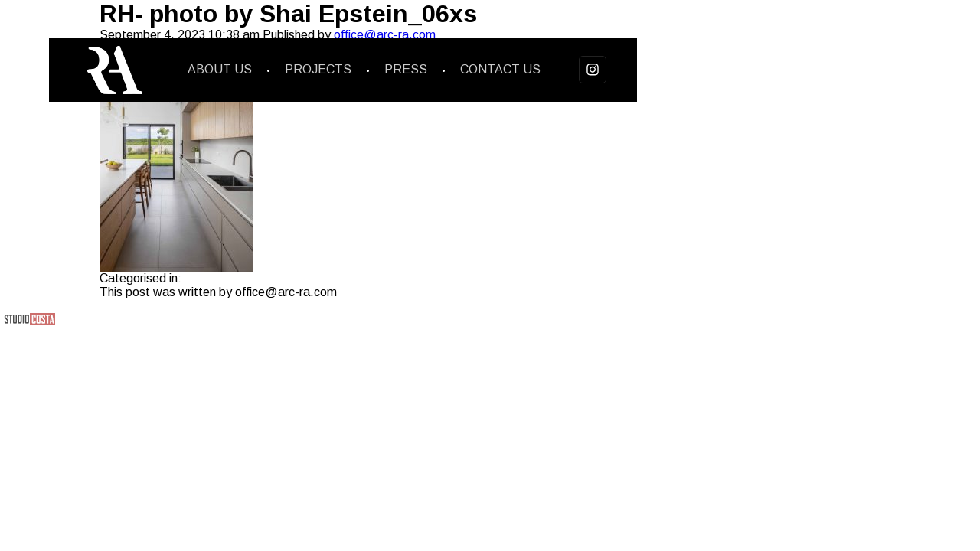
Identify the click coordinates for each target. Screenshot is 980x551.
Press (406, 69)
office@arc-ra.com (385, 35)
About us (220, 69)
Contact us (500, 69)
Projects (318, 69)
